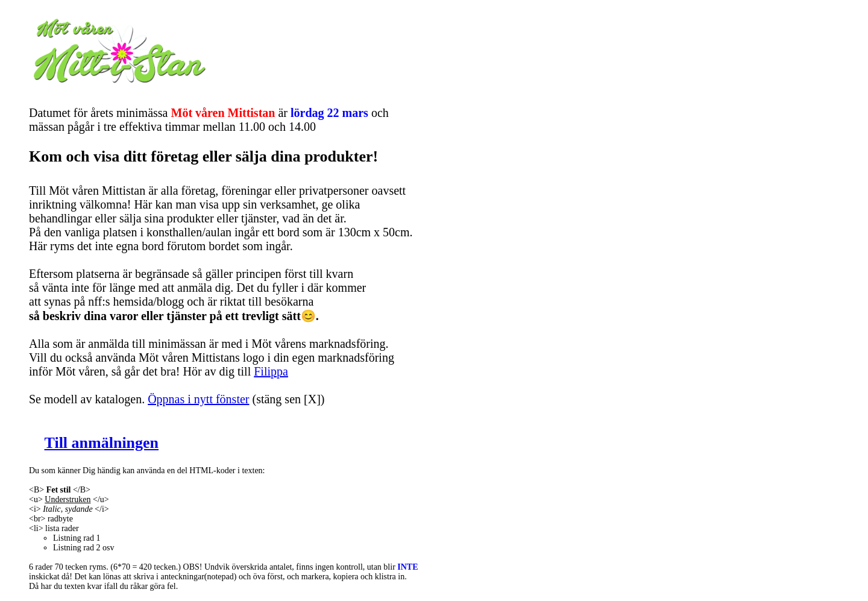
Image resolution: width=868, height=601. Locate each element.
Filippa (271, 371)
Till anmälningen (102, 443)
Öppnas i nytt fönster (198, 399)
